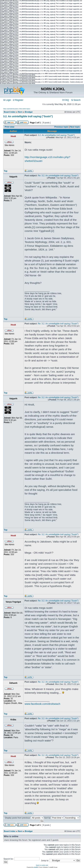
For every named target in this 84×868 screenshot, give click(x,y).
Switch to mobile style (42, 865)
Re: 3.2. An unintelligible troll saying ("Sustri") (58, 176)
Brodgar (29, 112)
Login (7, 100)
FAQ (66, 100)
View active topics (25, 109)
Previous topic (61, 127)
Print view (10, 127)
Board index (10, 112)
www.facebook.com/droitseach (42, 704)
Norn (20, 112)
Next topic (75, 127)
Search (76, 100)
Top (6, 171)
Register (18, 100)
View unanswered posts (11, 109)
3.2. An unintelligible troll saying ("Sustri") (28, 116)
